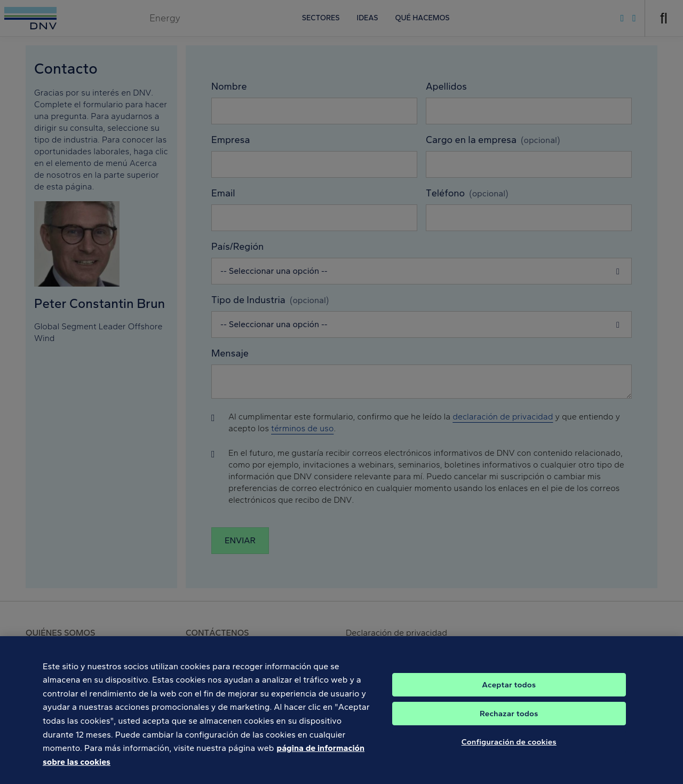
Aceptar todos (509, 694)
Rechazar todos (509, 723)
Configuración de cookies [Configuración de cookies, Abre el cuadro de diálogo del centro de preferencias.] (509, 751)
